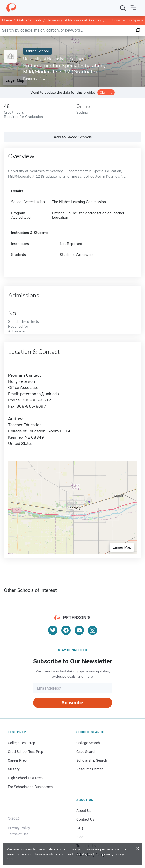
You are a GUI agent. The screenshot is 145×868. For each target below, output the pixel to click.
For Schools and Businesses (30, 787)
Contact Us (85, 819)
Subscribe (72, 703)
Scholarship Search (92, 760)
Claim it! (106, 92)
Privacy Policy (19, 828)
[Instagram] (92, 630)
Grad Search (86, 752)
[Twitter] (53, 630)
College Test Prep (21, 743)
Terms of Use (18, 834)
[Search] (123, 8)
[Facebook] (66, 630)
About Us (84, 811)
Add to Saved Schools (73, 137)
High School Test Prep (25, 778)
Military (14, 769)
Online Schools (29, 20)
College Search (88, 743)
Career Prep (17, 760)
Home (7, 20)
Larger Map (122, 547)
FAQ (80, 828)
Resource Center (90, 769)
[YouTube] (79, 630)
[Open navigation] (133, 8)
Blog (80, 837)
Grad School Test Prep (26, 752)
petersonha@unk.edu (40, 394)
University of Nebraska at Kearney (74, 20)
